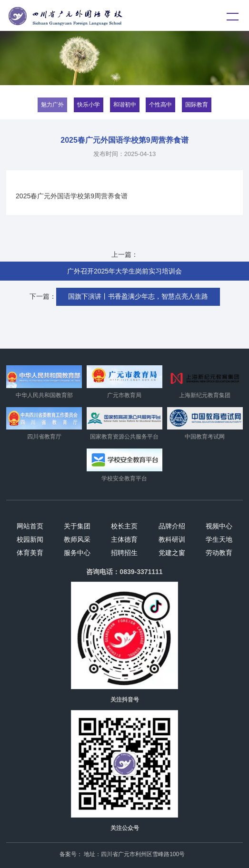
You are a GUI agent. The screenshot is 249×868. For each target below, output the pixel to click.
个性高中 (160, 105)
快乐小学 (89, 105)
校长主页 (124, 526)
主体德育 (124, 539)
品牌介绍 (172, 526)
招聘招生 (124, 553)
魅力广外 (52, 105)
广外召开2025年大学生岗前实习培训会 (124, 271)
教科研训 (172, 539)
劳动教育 (219, 553)
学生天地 (219, 539)
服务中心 (77, 553)
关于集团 (77, 526)
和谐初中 (125, 105)
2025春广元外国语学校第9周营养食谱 (72, 196)
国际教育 (197, 105)
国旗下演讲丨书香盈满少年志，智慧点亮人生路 (138, 296)
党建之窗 (172, 553)
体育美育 (30, 553)
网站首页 (30, 526)
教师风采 (77, 539)
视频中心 (219, 526)
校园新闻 (30, 539)
